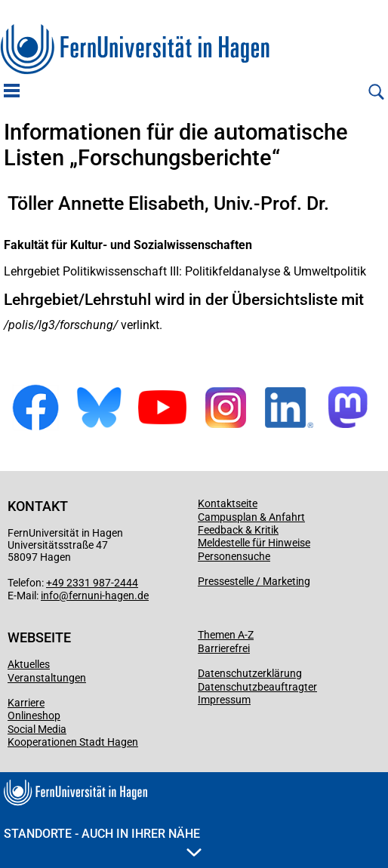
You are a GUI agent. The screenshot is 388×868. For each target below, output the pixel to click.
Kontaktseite (228, 503)
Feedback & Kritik (238, 530)
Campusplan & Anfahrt (251, 517)
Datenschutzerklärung (250, 673)
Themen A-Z (226, 635)
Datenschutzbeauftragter (257, 687)
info (50, 596)
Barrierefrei (224, 648)
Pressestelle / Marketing (254, 581)
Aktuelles (29, 664)
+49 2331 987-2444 (92, 583)
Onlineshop (34, 716)
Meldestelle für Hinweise (254, 543)
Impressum (224, 700)
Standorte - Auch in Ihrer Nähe (103, 842)
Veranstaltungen (47, 678)
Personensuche (234, 556)
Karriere (26, 703)
